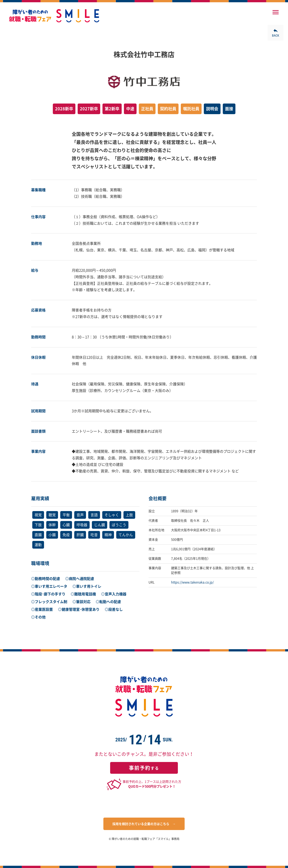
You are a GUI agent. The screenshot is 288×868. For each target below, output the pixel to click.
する (144, 768)
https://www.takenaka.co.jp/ (192, 582)
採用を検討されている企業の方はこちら (141, 824)
